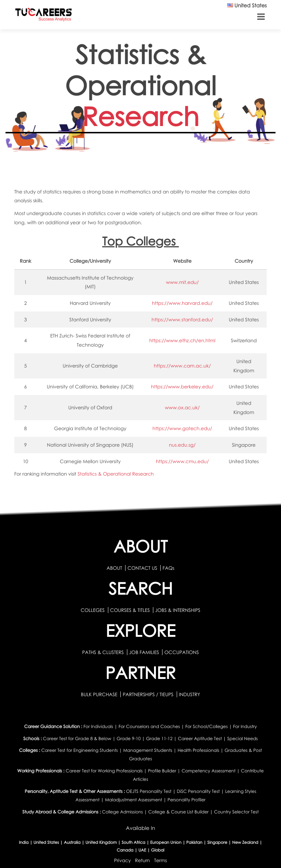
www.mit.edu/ (182, 282)
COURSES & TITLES (130, 610)
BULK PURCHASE (100, 694)
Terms (160, 860)
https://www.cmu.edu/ (182, 461)
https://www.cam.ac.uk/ (182, 366)
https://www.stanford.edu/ (182, 320)
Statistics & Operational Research (116, 474)
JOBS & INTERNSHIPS (178, 610)
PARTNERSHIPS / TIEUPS (149, 694)
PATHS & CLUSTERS (104, 652)
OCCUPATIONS (181, 652)
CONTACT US (142, 568)
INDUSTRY (190, 694)
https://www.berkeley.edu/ (182, 387)
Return (143, 860)
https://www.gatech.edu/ (182, 428)
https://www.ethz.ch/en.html (182, 340)
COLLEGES (93, 610)
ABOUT (114, 568)
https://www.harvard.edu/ (182, 303)
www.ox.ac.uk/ (182, 407)
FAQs (168, 568)
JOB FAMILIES (145, 652)
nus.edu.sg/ (182, 445)
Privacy (123, 860)
